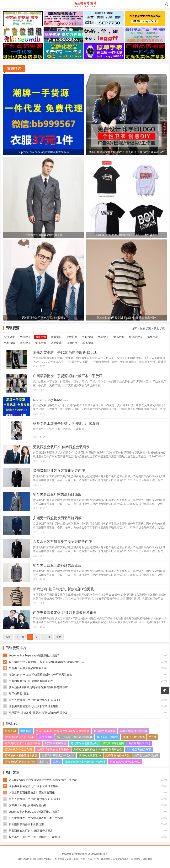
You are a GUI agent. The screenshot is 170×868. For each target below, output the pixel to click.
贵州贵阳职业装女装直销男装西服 (59, 471)
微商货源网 (81, 854)
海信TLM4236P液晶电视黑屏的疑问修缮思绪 (62, 731)
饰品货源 (41, 343)
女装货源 (25, 337)
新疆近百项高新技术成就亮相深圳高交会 (98, 749)
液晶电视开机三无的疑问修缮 (23, 743)
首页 (134, 329)
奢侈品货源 (136, 337)
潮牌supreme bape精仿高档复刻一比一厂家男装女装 (40, 675)
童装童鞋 (56, 337)
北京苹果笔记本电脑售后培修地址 (85, 762)
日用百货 (72, 343)
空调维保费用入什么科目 (20, 737)
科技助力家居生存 (105, 731)
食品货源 (119, 337)
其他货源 (88, 343)
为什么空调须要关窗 (139, 749)
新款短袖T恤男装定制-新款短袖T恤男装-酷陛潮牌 (38, 687)
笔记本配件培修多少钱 (84, 743)
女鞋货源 (103, 337)
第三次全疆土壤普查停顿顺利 (75, 737)
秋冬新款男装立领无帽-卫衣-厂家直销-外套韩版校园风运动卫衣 (47, 662)
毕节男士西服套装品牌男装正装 (57, 565)
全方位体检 (46, 737)
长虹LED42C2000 (134, 737)
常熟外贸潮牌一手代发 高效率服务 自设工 (65, 352)
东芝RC (44, 762)
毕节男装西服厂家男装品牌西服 (57, 494)
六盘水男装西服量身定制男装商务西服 (62, 542)
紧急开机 (26, 731)
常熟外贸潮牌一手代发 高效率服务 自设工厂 (35, 700)
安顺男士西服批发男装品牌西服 (57, 518)
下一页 (47, 637)
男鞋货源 (88, 337)
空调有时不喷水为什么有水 (58, 756)
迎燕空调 (10, 731)
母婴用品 (153, 337)
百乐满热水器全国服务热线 (21, 756)
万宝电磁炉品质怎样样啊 (20, 762)
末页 (59, 637)
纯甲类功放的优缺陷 (146, 756)
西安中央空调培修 (55, 743)
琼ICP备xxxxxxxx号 (98, 854)
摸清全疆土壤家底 (108, 737)
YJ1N (152, 737)
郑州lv (57, 762)
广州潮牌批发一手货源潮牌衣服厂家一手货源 (68, 376)
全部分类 (9, 337)
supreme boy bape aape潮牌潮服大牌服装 (34, 655)
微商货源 (145, 329)
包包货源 (9, 343)
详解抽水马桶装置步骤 (134, 731)
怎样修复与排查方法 (118, 756)
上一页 (20, 637)
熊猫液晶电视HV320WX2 (125, 762)
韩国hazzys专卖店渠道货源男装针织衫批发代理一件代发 (43, 780)
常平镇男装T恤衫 (19, 694)
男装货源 (159, 329)
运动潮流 (56, 343)
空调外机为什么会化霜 (19, 749)
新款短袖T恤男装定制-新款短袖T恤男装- (64, 589)
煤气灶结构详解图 (113, 743)
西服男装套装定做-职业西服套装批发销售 (65, 613)
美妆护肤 (72, 337)
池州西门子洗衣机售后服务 (53, 749)
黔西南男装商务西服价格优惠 (26, 824)
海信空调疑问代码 (139, 743)
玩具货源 (25, 343)
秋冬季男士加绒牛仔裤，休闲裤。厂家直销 (66, 423)
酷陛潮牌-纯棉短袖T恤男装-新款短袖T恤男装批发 (38, 713)
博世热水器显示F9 (90, 756)
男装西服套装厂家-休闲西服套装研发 (61, 447)
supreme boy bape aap (51, 400)
